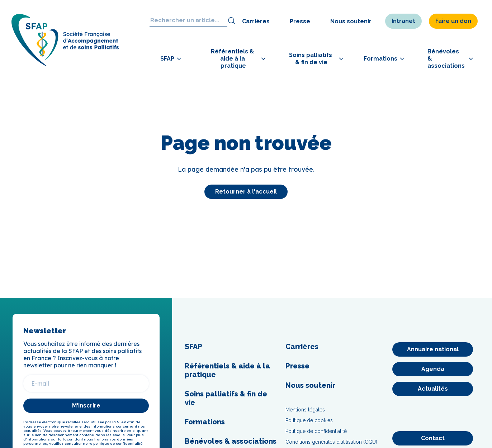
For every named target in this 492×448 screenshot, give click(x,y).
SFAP (193, 347)
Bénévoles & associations (231, 441)
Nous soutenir (351, 21)
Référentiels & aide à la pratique (227, 370)
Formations (205, 422)
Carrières (256, 21)
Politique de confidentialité (316, 431)
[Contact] (433, 438)
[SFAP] (65, 64)
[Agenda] (433, 369)
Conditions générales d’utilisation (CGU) (331, 442)
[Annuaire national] (433, 349)
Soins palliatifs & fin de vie (226, 398)
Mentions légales (305, 410)
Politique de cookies (309, 420)
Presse (300, 21)
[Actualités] (433, 389)
